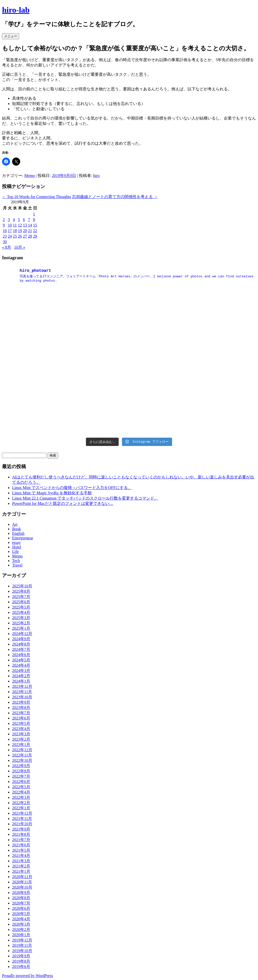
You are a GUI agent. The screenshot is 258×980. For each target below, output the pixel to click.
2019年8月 (21, 961)
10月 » (20, 247)
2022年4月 (21, 792)
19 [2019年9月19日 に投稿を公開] (20, 231)
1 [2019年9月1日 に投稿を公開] (34, 214)
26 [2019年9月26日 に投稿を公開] (20, 236)
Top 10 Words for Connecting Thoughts (37, 197)
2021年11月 (22, 819)
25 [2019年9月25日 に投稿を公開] (15, 236)
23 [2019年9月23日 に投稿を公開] (5, 236)
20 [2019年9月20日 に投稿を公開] (25, 231)
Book (17, 529)
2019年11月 (22, 945)
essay (17, 542)
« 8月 (7, 247)
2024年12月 (22, 634)
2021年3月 (21, 861)
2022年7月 (21, 776)
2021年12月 (22, 813)
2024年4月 (21, 665)
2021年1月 (21, 871)
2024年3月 (21, 671)
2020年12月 (22, 877)
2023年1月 (21, 745)
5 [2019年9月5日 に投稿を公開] (19, 220)
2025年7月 (21, 597)
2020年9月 (21, 893)
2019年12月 (22, 940)
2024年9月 (21, 639)
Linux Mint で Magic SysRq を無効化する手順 (52, 493)
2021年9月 (21, 829)
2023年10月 (22, 697)
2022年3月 (21, 797)
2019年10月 (22, 951)
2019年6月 (21, 967)
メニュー (11, 36)
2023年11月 (22, 692)
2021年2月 (21, 866)
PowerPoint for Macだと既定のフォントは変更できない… (63, 503)
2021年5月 (21, 850)
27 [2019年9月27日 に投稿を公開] (25, 236)
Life (15, 552)
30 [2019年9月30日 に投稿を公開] (5, 242)
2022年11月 (22, 755)
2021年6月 (21, 845)
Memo (29, 176)
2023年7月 (21, 713)
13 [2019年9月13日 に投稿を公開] (25, 225)
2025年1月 (21, 628)
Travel (17, 565)
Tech (16, 561)
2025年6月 (21, 602)
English (18, 533)
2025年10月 (22, 586)
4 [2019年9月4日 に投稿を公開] (14, 220)
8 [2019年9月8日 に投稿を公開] (34, 220)
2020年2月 (21, 930)
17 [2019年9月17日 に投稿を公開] (10, 231)
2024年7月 (21, 649)
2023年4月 (21, 729)
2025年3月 (21, 618)
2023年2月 (21, 739)
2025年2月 (21, 623)
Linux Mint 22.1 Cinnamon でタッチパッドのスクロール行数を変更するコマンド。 (85, 498)
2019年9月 (21, 956)
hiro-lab (16, 10)
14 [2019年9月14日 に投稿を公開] (30, 225)
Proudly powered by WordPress (27, 976)
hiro (96, 176)
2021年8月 (21, 834)
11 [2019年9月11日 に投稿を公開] (15, 225)
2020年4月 (21, 919)
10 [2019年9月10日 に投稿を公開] (10, 225)
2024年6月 (21, 655)
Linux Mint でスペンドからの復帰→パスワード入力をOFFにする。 (72, 488)
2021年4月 (21, 856)
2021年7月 (21, 840)
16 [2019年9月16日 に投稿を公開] (5, 231)
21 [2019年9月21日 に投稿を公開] (30, 231)
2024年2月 (21, 676)
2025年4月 (21, 612)
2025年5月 (21, 607)
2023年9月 (21, 702)
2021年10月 (22, 824)
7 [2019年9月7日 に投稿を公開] (29, 220)
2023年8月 (21, 708)
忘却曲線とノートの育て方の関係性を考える (115, 197)
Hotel (17, 547)
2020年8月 (21, 898)
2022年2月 (21, 803)
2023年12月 (22, 686)
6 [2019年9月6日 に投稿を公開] (24, 220)
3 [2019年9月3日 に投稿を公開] (9, 220)
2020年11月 (22, 882)
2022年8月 (21, 771)
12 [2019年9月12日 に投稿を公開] (20, 225)
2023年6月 (21, 718)
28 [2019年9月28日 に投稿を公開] (30, 236)
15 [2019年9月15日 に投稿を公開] (35, 225)
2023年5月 (21, 723)
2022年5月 (21, 787)
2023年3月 (21, 734)
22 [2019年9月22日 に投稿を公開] (35, 231)
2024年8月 (21, 644)
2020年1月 (21, 935)
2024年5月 (21, 660)
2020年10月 (22, 887)
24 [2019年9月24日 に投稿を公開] (10, 236)
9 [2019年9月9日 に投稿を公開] (4, 225)
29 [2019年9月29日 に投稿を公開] (35, 236)
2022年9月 (21, 766)
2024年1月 (21, 681)
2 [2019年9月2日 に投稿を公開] (4, 220)
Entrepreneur (23, 538)
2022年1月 (21, 808)
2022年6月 (21, 782)
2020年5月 (21, 914)
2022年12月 (22, 750)
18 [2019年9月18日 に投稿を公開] (15, 231)
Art (15, 524)
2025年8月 (21, 591)
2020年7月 (21, 903)
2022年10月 (22, 760)
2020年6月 (21, 908)
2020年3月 (21, 924)
